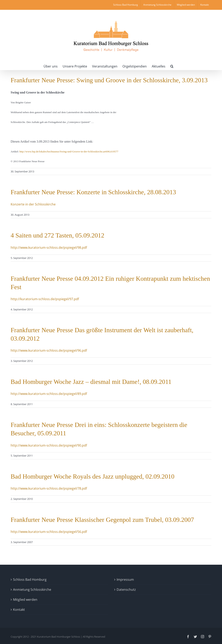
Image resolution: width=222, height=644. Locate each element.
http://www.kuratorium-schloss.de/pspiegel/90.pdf (49, 445)
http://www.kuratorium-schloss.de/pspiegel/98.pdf (49, 248)
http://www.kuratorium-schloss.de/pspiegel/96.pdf (49, 350)
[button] (172, 66)
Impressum (125, 580)
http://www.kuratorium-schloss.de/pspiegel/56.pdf (49, 532)
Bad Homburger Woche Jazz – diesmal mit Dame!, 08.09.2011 (91, 382)
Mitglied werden (25, 600)
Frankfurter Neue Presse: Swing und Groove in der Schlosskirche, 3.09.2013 (109, 80)
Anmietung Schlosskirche (32, 590)
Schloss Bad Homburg (30, 580)
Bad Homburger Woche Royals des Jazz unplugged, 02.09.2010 (93, 476)
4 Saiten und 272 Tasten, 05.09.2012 (57, 235)
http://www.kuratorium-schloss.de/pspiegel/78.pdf (49, 488)
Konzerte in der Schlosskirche (33, 204)
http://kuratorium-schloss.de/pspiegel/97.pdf (45, 299)
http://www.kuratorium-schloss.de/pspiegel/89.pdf (49, 394)
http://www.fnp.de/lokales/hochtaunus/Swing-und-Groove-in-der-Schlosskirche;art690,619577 (69, 151)
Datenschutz (126, 590)
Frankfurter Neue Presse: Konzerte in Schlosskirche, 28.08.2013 (93, 192)
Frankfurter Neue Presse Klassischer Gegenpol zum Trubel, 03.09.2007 (102, 520)
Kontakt (19, 610)
